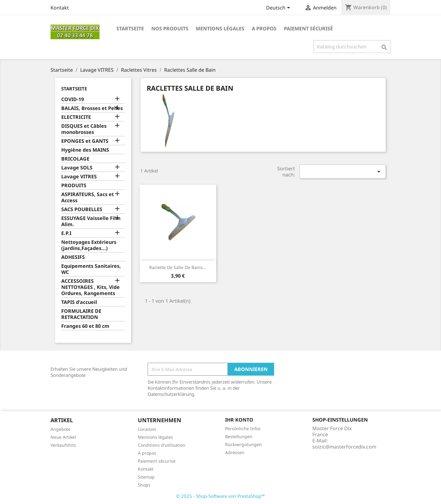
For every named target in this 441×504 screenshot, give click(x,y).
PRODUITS (74, 186)
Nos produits (170, 28)
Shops (144, 485)
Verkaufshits (63, 445)
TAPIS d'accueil (79, 302)
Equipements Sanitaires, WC (91, 269)
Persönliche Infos (243, 428)
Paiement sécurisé (308, 28)
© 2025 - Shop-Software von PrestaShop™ (221, 496)
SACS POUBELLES (82, 209)
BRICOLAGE (75, 159)
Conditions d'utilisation (162, 445)
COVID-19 (73, 99)
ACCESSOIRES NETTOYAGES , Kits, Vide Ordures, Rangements (90, 287)
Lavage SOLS (77, 168)
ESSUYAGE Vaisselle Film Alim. (91, 221)
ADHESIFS (73, 257)
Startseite (130, 28)
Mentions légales (220, 28)
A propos (264, 28)
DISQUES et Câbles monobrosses (84, 129)
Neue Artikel (63, 437)
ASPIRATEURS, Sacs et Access (88, 197)
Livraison (147, 429)
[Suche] (352, 47)
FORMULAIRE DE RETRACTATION (81, 314)
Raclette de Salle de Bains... (178, 267)
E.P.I (66, 233)
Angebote (60, 429)
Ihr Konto (239, 420)
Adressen (235, 452)
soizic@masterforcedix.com (344, 447)
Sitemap (146, 477)
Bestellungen (239, 436)
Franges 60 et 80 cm (85, 326)
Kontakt (60, 8)
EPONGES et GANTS (85, 141)
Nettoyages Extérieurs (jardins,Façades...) (89, 245)
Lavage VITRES (79, 177)
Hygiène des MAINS (85, 150)
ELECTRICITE (76, 117)
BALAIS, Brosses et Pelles (92, 108)
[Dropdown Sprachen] (279, 8)
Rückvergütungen (243, 444)
